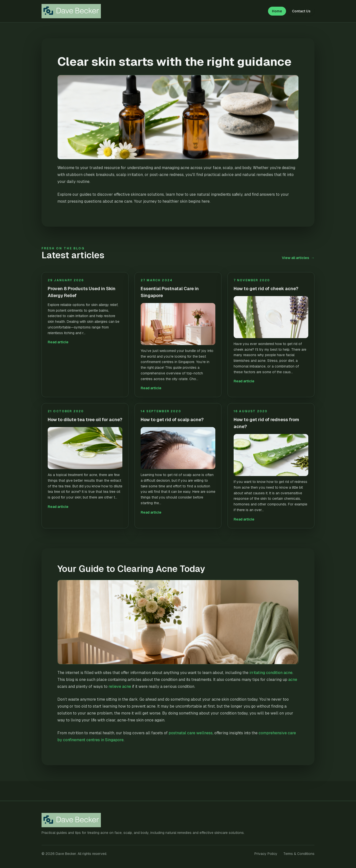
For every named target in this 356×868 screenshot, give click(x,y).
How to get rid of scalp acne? (172, 420)
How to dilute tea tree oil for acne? (85, 420)
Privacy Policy (266, 854)
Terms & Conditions (299, 854)
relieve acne (120, 686)
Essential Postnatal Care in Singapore (170, 292)
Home (277, 11)
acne (293, 680)
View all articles (298, 258)
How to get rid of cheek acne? (266, 289)
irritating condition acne (271, 673)
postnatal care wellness (191, 733)
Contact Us (301, 11)
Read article (58, 342)
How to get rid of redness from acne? (266, 423)
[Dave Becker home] (74, 11)
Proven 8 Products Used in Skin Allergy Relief (82, 292)
